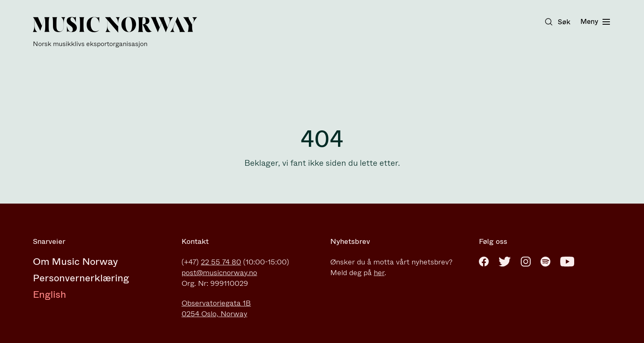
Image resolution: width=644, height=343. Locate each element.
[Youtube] (567, 262)
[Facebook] (484, 262)
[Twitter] (505, 262)
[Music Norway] (115, 32)
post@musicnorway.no (219, 273)
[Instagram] (526, 262)
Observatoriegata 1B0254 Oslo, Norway (216, 308)
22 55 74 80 (221, 262)
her (379, 273)
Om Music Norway (75, 262)
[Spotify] (545, 262)
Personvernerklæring (81, 278)
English (49, 294)
